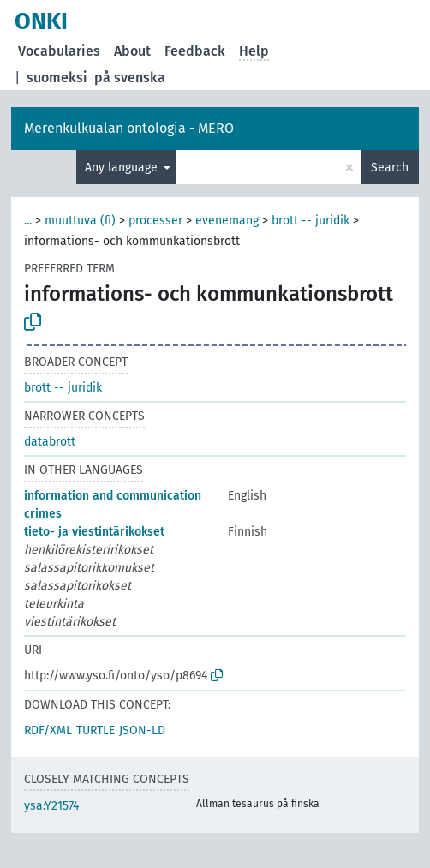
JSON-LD (142, 730)
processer (155, 221)
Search (390, 168)
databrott (50, 442)
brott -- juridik (311, 221)
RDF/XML (48, 730)
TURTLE (96, 730)
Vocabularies (59, 51)
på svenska (130, 78)
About (132, 51)
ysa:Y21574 (51, 806)
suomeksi (57, 78)
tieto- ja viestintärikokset (94, 532)
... (28, 221)
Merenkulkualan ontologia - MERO (129, 128)
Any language (123, 168)
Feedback (195, 51)
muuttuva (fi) (80, 221)
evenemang (227, 221)
